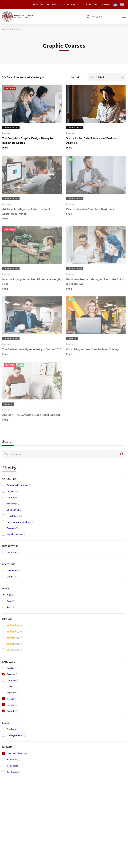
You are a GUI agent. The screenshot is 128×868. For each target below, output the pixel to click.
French (12, 674)
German (12, 680)
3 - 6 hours (14, 760)
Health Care (14, 516)
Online (12, 577)
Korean (12, 699)
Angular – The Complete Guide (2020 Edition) (31, 418)
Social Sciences (16, 534)
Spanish (12, 711)
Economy (13, 504)
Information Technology (20, 522)
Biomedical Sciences (19, 485)
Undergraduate (16, 735)
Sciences (13, 528)
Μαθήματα (17, 29)
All (10, 595)
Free (11, 601)
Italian (12, 686)
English (12, 668)
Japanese (13, 693)
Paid (11, 607)
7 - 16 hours (14, 766)
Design (12, 497)
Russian (12, 705)
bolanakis (7, 133)
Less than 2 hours (17, 753)
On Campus (14, 571)
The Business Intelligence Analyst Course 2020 (32, 353)
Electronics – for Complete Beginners (90, 212)
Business (13, 491)
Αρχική (6, 29)
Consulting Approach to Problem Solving (92, 353)
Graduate (13, 729)
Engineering (15, 510)
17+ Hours (14, 772)
